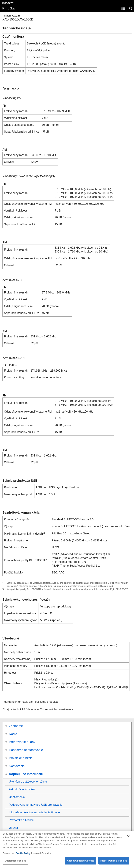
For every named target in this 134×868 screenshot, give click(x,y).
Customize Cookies (15, 863)
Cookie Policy (23, 856)
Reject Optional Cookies (114, 863)
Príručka (8, 8)
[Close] (128, 839)
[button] (131, 8)
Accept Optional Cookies (81, 863)
